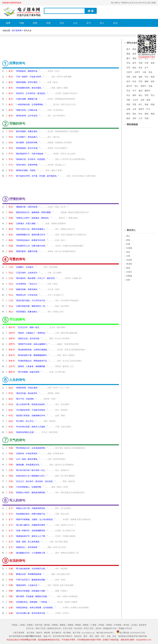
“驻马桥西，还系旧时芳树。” (28, 143)
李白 (128, 236)
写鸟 (128, 63)
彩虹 (134, 114)
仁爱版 (94, 625)
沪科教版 (118, 625)
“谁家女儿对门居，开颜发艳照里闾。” (32, 508)
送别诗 (98, 628)
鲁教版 (55, 625)
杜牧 (128, 280)
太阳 (142, 100)
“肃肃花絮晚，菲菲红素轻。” (28, 82)
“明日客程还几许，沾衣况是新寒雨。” (32, 448)
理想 (128, 105)
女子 (11, 508)
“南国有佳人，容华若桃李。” (28, 547)
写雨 (11, 448)
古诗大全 (133, 3)
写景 (48, 23)
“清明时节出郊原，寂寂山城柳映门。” (34, 344)
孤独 (11, 224)
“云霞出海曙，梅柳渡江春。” (28, 99)
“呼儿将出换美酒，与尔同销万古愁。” (32, 569)
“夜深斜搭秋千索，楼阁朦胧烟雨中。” (34, 355)
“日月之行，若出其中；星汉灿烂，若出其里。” (35, 481)
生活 (115, 23)
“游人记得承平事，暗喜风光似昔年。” (32, 404)
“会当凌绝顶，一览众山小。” (28, 284)
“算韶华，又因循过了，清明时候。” (33, 333)
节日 (62, 23)
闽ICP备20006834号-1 (105, 633)
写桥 (11, 591)
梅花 (134, 49)
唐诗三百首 (41, 628)
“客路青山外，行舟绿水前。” (28, 295)
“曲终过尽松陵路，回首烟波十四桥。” (32, 591)
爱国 (128, 54)
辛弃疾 (129, 260)
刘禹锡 (129, 276)
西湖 (153, 77)
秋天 (11, 77)
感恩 (140, 77)
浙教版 (70, 625)
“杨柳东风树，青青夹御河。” (28, 289)
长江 (153, 58)
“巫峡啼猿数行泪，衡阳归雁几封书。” (32, 235)
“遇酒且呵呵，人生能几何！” (28, 585)
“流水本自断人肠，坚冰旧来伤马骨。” (32, 613)
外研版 (101, 625)
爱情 (147, 58)
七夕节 (135, 100)
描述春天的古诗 (54, 628)
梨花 (128, 114)
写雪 (147, 63)
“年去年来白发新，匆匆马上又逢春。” (32, 427)
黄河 (140, 58)
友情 (134, 77)
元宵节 (11, 366)
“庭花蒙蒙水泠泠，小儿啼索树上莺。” (32, 553)
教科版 (47, 625)
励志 (11, 388)
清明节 (11, 333)
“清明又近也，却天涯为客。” (30, 339)
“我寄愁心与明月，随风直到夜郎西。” (32, 493)
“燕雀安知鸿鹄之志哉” (25, 432)
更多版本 (143, 625)
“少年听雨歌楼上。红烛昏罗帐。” (30, 487)
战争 (153, 81)
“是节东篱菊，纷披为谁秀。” (30, 372)
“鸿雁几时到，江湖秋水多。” (28, 110)
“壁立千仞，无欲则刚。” (26, 399)
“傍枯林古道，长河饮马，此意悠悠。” (32, 159)
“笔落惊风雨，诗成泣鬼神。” (28, 388)
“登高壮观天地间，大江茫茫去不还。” (32, 301)
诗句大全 (143, 3)
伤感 (11, 218)
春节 (134, 63)
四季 (8, 23)
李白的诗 (78, 628)
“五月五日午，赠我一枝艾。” (30, 327)
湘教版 (86, 625)
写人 (102, 23)
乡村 (134, 118)
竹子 (11, 154)
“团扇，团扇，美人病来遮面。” (29, 542)
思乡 (140, 68)
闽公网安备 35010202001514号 (131, 633)
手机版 (14, 625)
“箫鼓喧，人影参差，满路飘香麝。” (33, 366)
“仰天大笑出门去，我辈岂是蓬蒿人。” (32, 229)
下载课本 (124, 3)
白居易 (129, 248)
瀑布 (134, 95)
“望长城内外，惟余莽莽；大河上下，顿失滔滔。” (36, 278)
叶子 (148, 109)
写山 (11, 273)
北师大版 (38, 625)
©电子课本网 (19, 633)
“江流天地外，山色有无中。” (28, 273)
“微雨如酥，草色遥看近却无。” (29, 465)
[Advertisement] (61, 46)
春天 (11, 71)
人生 (75, 23)
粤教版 (78, 625)
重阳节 (11, 372)
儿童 (11, 553)
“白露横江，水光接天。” (26, 267)
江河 (11, 267)
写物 (22, 23)
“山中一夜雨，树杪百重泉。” (28, 459)
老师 (153, 63)
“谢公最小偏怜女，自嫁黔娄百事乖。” (32, 525)
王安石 (129, 272)
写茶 (147, 95)
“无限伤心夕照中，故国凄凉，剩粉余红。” (34, 218)
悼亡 (140, 105)
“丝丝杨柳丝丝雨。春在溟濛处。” (30, 88)
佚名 (128, 252)
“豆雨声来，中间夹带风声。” (28, 454)
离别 (11, 229)
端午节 (11, 327)
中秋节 (129, 72)
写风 (140, 81)
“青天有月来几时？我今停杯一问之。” (32, 470)
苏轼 (128, 240)
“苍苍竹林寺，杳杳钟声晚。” (28, 165)
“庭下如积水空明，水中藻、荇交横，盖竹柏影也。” (37, 176)
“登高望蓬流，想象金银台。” (28, 312)
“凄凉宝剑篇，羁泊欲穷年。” (28, 393)
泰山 (11, 312)
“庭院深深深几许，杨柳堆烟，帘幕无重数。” (34, 212)
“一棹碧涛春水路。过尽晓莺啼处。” (31, 105)
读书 (128, 81)
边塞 (11, 608)
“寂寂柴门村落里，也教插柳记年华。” (32, 416)
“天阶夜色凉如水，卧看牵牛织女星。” (32, 240)
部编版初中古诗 (110, 628)
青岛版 (126, 625)
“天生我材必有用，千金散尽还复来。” (32, 410)
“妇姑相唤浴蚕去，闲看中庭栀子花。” (32, 514)
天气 (89, 23)
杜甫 (128, 244)
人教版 (22, 625)
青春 (147, 105)
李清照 (129, 264)
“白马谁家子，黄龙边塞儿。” (28, 137)
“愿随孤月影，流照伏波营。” (28, 207)
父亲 (134, 109)
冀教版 (63, 625)
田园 (153, 105)
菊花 (140, 91)
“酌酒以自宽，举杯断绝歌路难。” (30, 574)
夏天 (128, 58)
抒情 (35, 23)
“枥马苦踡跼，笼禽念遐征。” (28, 131)
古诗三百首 (68, 628)
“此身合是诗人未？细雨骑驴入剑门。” (32, 476)
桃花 (134, 54)
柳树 (147, 81)
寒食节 (11, 350)
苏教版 (30, 625)
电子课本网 (17, 31)
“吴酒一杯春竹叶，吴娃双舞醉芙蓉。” (32, 531)
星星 (148, 100)
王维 (128, 256)
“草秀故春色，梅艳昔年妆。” (28, 71)
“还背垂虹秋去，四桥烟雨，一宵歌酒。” (33, 602)
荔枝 (128, 118)
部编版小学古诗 (125, 628)
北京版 (134, 625)
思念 (11, 207)
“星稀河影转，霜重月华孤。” (28, 251)
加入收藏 (152, 3)
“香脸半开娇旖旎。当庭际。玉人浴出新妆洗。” (35, 519)
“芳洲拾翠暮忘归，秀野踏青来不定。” (34, 361)
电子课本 (115, 3)
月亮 (11, 470)
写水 (128, 91)
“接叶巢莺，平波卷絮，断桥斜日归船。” (33, 596)
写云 (153, 95)
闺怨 (11, 212)
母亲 (150, 72)
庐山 (128, 95)
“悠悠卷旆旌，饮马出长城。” (28, 148)
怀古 (140, 114)
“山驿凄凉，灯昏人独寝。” (27, 224)
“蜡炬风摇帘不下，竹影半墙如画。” (31, 154)
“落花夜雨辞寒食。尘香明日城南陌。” (34, 350)
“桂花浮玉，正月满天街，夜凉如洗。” (32, 93)
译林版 (109, 625)
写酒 (11, 569)
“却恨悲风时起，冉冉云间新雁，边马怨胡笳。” (35, 608)
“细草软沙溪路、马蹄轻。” (27, 170)
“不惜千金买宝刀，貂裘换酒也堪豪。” (32, 580)
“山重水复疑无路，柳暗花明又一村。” (32, 306)
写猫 (147, 118)
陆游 (128, 268)
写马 (11, 131)
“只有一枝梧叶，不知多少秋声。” (30, 77)
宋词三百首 (89, 628)
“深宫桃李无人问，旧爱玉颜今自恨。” (32, 246)
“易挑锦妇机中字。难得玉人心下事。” (32, 536)
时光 (11, 393)
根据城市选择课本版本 (12, 3)
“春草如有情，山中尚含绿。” (28, 116)
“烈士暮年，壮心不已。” (26, 421)
